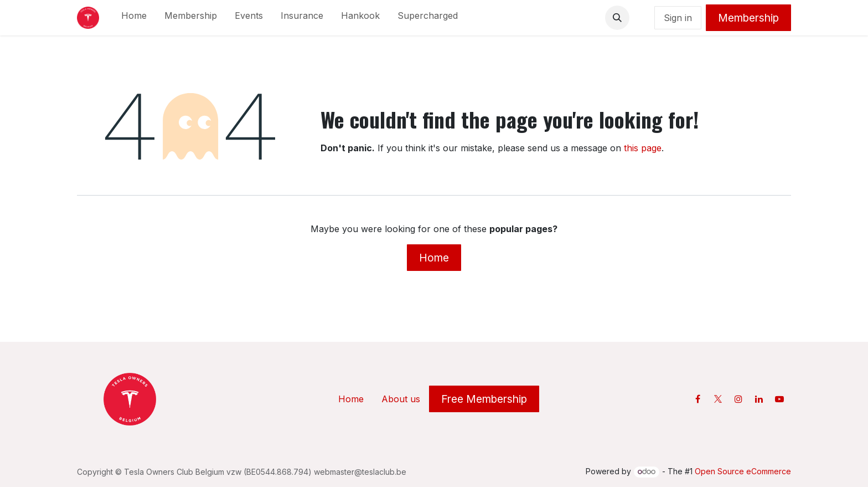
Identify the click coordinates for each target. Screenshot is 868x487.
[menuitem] (134, 18)
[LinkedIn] (759, 399)
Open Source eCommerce (743, 471)
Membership (748, 18)
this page (643, 148)
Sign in (678, 18)
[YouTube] (779, 399)
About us (401, 399)
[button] (617, 18)
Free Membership (484, 399)
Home (434, 258)
